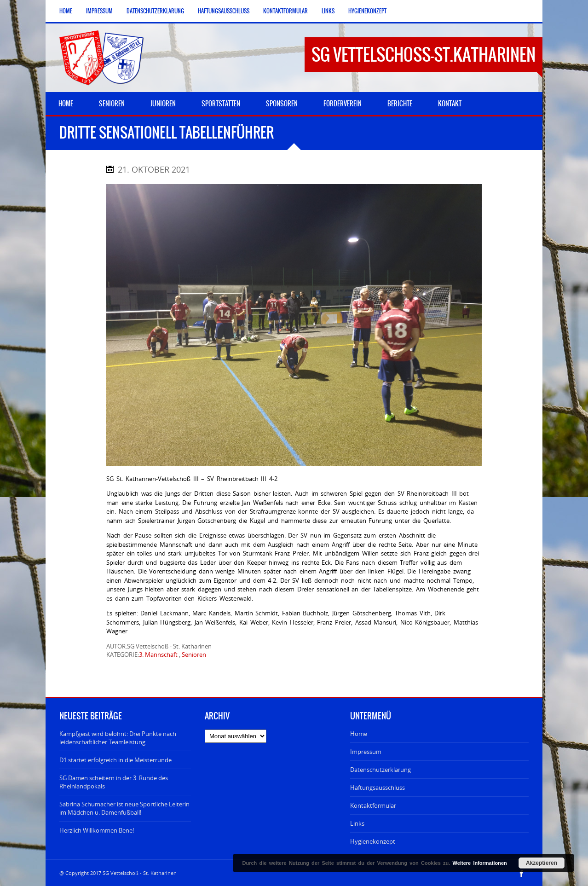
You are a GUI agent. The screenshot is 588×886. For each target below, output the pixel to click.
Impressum (99, 11)
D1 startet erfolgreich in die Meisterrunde (115, 760)
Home (66, 11)
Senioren (194, 654)
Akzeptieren (542, 863)
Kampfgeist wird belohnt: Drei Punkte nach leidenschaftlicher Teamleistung (118, 738)
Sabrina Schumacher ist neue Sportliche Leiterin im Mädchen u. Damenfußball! (124, 808)
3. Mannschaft (158, 654)
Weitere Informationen (480, 863)
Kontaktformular (285, 11)
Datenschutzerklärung (155, 11)
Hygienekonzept (367, 11)
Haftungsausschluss (224, 11)
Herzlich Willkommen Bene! (97, 830)
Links (328, 11)
